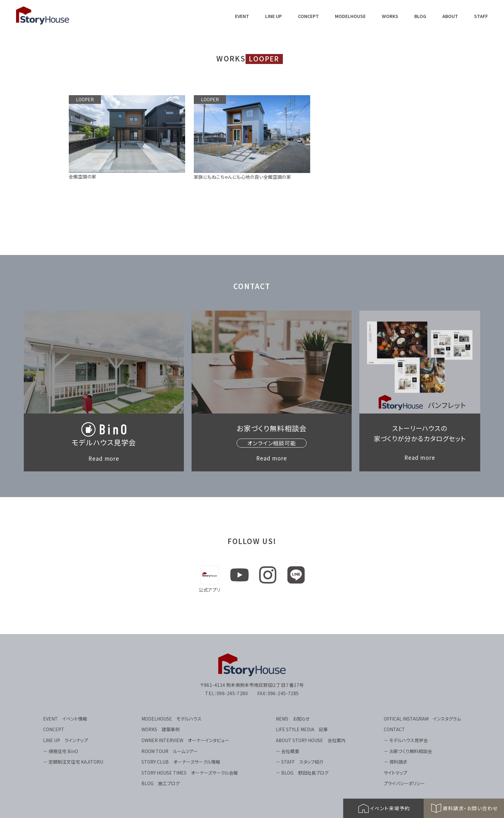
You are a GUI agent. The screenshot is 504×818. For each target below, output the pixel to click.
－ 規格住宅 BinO (61, 751)
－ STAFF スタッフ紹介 (300, 762)
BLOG (420, 16)
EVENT (242, 16)
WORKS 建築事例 (161, 729)
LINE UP (274, 16)
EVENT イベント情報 (65, 719)
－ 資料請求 (396, 762)
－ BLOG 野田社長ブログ (302, 773)
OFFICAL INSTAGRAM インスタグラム (422, 719)
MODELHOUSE (350, 16)
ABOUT (450, 16)
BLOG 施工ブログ (161, 783)
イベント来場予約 (384, 808)
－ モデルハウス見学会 (406, 740)
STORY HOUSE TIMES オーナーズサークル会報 (190, 773)
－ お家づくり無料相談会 (408, 751)
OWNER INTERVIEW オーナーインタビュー (185, 740)
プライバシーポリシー (404, 783)
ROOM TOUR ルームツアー (170, 751)
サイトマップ (396, 773)
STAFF (481, 16)
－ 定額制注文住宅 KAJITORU (73, 762)
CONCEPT (308, 16)
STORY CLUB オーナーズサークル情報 (181, 762)
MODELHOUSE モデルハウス (171, 719)
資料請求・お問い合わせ (464, 808)
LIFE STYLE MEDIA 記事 (302, 729)
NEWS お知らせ (293, 719)
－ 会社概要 (288, 751)
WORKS (390, 16)
